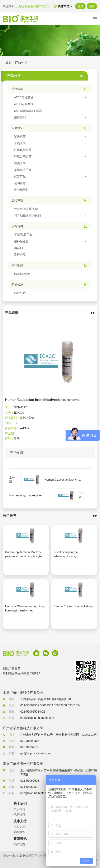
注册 (92, 6)
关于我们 (19, 809)
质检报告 (19, 832)
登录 (80, 6)
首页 (9, 62)
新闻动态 (19, 844)
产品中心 (21, 62)
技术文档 (19, 827)
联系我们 (19, 814)
